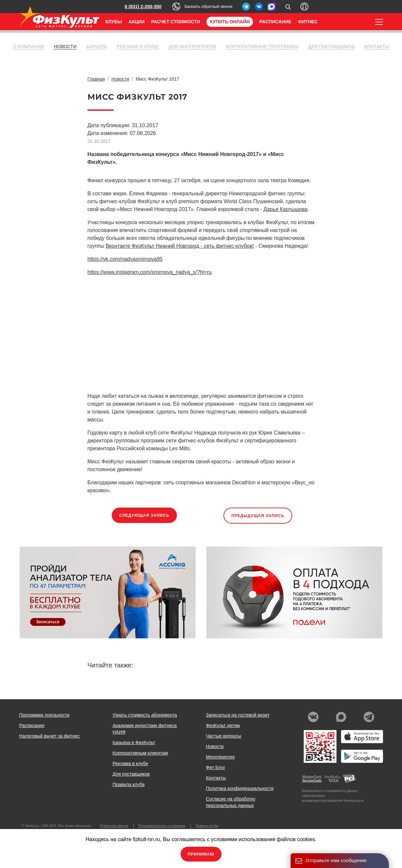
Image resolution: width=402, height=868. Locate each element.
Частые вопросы (223, 736)
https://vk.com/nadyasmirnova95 (125, 259)
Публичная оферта (114, 826)
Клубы (114, 22)
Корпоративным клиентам (140, 753)
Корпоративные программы (262, 47)
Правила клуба (128, 784)
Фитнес (308, 22)
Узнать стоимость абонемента (145, 715)
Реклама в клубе (138, 47)
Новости (65, 47)
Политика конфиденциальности (240, 788)
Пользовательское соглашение (162, 826)
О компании (28, 47)
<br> (179, 333)
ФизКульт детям (223, 725)
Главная (96, 79)
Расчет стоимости (175, 22)
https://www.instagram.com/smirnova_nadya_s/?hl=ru (150, 272)
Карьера (96, 47)
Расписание (276, 22)
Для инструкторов (192, 47)
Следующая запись (144, 515)
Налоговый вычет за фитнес (50, 736)
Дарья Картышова (286, 209)
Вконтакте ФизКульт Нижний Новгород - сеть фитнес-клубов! (180, 246)
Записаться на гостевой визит (238, 715)
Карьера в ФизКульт (134, 743)
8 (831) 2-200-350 (143, 7)
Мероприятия (220, 757)
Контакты (377, 47)
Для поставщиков (331, 47)
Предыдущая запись (258, 516)
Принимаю (201, 854)
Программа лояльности (44, 715)
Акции (136, 22)
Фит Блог (215, 767)
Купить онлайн (230, 22)
